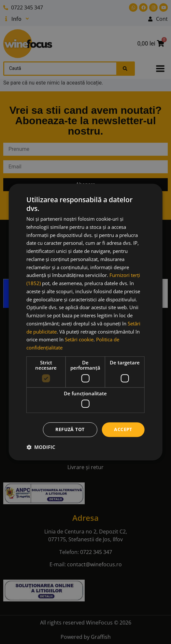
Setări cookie (79, 340)
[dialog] (85, 322)
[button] (41, 447)
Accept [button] (123, 430)
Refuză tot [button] (70, 430)
